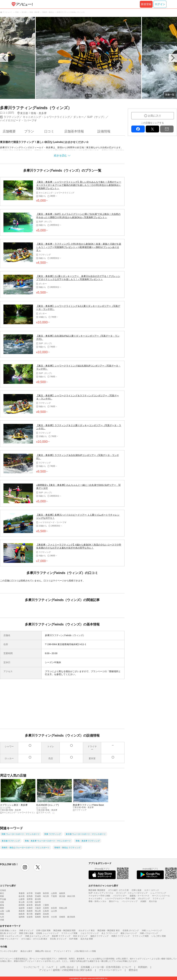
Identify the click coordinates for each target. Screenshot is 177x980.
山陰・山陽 (5, 911)
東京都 (62, 896)
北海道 (3, 890)
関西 (2, 908)
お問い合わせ (67, 967)
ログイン (160, 4)
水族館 (143, 901)
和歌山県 (63, 908)
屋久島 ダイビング (8, 933)
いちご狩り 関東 (159, 936)
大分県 (54, 917)
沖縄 (2, 920)
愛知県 (38, 905)
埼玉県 (46, 896)
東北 (2, 893)
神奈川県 (71, 896)
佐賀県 (30, 917)
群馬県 (30, 896)
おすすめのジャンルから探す (103, 886)
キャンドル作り (95, 899)
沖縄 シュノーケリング (152, 931)
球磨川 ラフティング (120, 936)
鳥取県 (22, 911)
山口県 (54, 911)
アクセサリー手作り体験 (99, 896)
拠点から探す (26, 951)
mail (167, 129)
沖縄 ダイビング (26, 931)
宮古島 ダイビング (58, 939)
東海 (2, 905)
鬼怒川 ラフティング (99, 936)
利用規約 (143, 967)
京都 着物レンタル (8, 931)
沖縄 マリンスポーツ (9, 939)
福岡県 (22, 917)
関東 (2, 896)
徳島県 (22, 914)
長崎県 (38, 917)
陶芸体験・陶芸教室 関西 (64, 931)
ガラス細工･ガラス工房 (118, 890)
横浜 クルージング (129, 933)
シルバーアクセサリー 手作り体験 (120, 899)
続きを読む (60, 155)
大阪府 (38, 908)
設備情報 (104, 131)
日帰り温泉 (137, 890)
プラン (29, 131)
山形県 (54, 893)
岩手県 (30, 893)
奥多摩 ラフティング (61, 936)
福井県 (38, 902)
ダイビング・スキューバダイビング (132, 893)
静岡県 (22, 905)
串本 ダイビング (80, 936)
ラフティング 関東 (69, 933)
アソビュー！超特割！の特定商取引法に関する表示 (66, 970)
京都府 (30, 908)
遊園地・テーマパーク (139, 896)
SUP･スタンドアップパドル (101, 893)
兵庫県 (46, 908)
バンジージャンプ (130, 901)
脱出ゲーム (114, 901)
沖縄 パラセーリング (149, 933)
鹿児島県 (71, 917)
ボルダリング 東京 (87, 931)
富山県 (22, 902)
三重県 (46, 905)
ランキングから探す (9, 951)
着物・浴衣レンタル (97, 901)
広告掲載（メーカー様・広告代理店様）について (106, 967)
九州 (2, 917)
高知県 (46, 914)
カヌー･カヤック (152, 890)
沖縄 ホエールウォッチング (37, 936)
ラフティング (158, 899)
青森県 (22, 893)
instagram (25, 867)
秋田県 (46, 893)
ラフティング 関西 (141, 936)
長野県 (30, 899)
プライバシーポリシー (110, 970)
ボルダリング (144, 899)
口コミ (49, 131)
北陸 (2, 902)
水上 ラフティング (110, 933)
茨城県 (38, 896)
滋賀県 (22, 908)
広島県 (46, 911)
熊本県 (46, 917)
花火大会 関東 (87, 939)
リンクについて (31, 967)
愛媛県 (38, 914)
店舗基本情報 (74, 131)
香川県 (30, 914)
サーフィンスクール (161, 896)
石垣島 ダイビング (131, 931)
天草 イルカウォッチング (11, 936)
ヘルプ (50, 967)
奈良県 (54, 908)
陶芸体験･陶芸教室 (97, 890)
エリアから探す (8, 886)
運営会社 (133, 970)
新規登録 (146, 4)
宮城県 (38, 893)
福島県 (62, 893)
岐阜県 (30, 905)
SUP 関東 (73, 939)
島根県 (30, 911)
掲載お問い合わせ (43, 951)
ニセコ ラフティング (90, 933)
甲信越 (3, 899)
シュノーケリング (158, 893)
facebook (138, 129)
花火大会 (153, 901)
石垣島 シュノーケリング (47, 933)
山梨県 (22, 899)
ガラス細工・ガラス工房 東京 (34, 939)
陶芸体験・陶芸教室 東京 (109, 931)
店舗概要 (9, 131)
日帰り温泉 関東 (43, 931)
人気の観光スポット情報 (85, 951)
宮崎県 (62, 917)
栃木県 (22, 896)
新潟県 (38, 899)
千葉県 (54, 896)
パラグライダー (120, 896)
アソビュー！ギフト (63, 951)
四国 (2, 914)
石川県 (30, 902)
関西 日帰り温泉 (26, 933)
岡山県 (38, 911)
